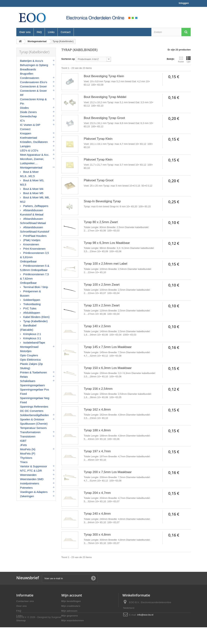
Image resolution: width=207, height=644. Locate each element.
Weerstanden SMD (32, 479)
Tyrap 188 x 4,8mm (97, 430)
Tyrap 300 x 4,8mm (97, 535)
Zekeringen (27, 496)
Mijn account (72, 595)
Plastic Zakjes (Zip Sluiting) (31, 366)
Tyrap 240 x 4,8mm (97, 514)
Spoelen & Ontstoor (32, 419)
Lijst (188, 59)
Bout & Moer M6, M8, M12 (35, 200)
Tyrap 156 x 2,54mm (98, 389)
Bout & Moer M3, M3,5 (32, 182)
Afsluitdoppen (31, 313)
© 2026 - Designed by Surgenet (44, 634)
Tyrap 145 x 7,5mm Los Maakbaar (108, 347)
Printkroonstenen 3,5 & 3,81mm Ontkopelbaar (34, 257)
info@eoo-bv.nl (145, 615)
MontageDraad (29, 347)
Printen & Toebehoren (33, 372)
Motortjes (26, 351)
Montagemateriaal (31, 167)
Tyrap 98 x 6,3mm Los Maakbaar (107, 243)
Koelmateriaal (29, 138)
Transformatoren (30, 432)
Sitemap (21, 621)
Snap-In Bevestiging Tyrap (102, 201)
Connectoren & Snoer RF (33, 93)
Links (51, 32)
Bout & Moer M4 (33, 189)
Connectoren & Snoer (33, 86)
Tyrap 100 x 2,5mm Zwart (102, 285)
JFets (23, 445)
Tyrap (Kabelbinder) (35, 321)
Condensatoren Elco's (34, 82)
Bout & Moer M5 (33, 193)
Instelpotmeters (30, 483)
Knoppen (26, 133)
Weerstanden (28, 475)
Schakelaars (28, 381)
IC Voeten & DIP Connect (30, 127)
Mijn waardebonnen (73, 621)
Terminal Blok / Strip (35, 287)
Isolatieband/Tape (34, 343)
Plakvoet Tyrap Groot (99, 180)
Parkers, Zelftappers (35, 206)
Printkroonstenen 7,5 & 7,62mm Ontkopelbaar (34, 278)
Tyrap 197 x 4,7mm (97, 451)
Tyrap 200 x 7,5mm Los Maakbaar (108, 472)
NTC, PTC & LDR (31, 471)
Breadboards (28, 69)
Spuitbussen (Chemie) (34, 424)
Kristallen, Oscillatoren (34, 142)
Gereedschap (28, 116)
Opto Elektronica (30, 360)
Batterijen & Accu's (32, 61)
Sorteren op (68, 59)
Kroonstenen (31, 244)
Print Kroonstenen (34, 249)
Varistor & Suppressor (34, 466)
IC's (22, 121)
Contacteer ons (25, 601)
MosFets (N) (28, 449)
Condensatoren (30, 78)
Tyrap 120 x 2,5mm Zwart (102, 305)
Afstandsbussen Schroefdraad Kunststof (35, 229)
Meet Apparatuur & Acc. (35, 155)
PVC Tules (29, 308)
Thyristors (26, 458)
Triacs (24, 462)
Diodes (24, 108)
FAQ (39, 32)
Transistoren (28, 436)
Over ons (25, 32)
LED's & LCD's (29, 150)
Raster (181, 59)
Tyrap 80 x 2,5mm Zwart (101, 222)
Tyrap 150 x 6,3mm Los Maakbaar (108, 368)
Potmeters (26, 488)
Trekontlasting (32, 304)
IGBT (23, 441)
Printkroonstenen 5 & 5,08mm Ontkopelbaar (35, 268)
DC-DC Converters (32, 411)
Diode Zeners (28, 112)
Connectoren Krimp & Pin (33, 101)
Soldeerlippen (31, 300)
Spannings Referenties (34, 407)
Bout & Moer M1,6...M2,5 (29, 174)
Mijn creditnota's (71, 606)
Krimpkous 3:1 (32, 338)
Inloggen (184, 3)
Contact (66, 32)
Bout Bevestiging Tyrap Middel (105, 97)
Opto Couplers (29, 355)
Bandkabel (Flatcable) (28, 328)
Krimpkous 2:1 (32, 334)
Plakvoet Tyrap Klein (98, 139)
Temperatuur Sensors (33, 428)
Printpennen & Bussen (30, 293)
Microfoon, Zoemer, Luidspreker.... (32, 161)
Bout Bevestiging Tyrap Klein (104, 76)
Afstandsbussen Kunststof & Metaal (32, 212)
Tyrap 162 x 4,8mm (97, 410)
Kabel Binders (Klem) (36, 317)
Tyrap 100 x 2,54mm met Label (106, 264)
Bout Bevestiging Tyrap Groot (104, 118)
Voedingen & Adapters (34, 492)
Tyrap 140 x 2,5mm (97, 326)
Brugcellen (27, 74)
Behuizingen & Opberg (34, 65)
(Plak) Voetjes (31, 240)
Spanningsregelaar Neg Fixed (35, 400)
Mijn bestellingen (71, 601)
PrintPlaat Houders (34, 236)
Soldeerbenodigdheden (34, 415)
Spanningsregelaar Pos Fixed (34, 392)
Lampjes (25, 146)
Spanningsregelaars (32, 385)
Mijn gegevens (70, 616)
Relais (24, 377)
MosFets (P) (28, 453)
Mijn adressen (69, 611)
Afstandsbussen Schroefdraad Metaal (33, 221)
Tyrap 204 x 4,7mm (97, 493)
